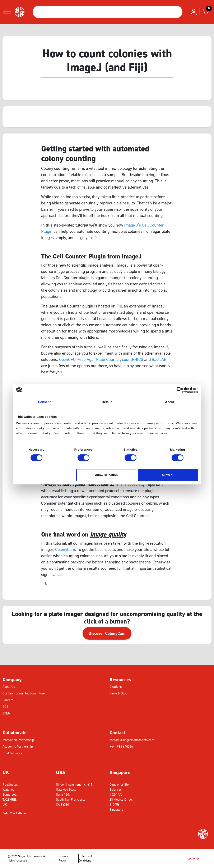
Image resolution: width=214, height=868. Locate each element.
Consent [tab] (44, 402)
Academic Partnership (18, 746)
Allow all (168, 475)
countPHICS (133, 359)
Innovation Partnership (18, 740)
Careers (8, 700)
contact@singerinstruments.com (132, 740)
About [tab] (170, 402)
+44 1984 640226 (121, 746)
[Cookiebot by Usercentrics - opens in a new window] (180, 390)
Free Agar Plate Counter (99, 359)
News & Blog (118, 693)
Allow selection (106, 475)
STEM (6, 713)
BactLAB (159, 359)
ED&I (6, 707)
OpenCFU (67, 359)
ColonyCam (65, 549)
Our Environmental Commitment (25, 693)
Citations (116, 687)
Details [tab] (107, 402)
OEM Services (12, 753)
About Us (9, 687)
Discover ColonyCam (107, 633)
